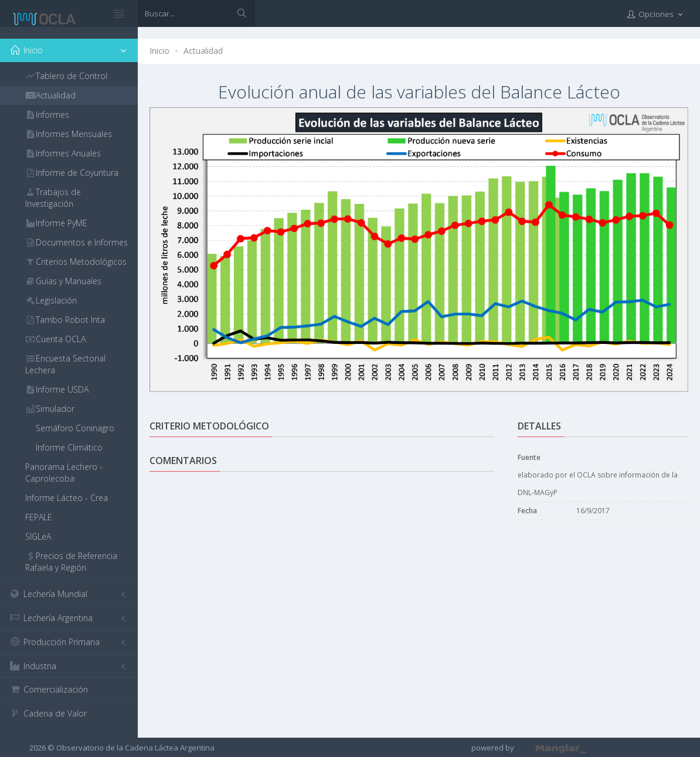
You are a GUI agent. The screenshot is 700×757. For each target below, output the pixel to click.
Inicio (159, 51)
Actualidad (203, 51)
